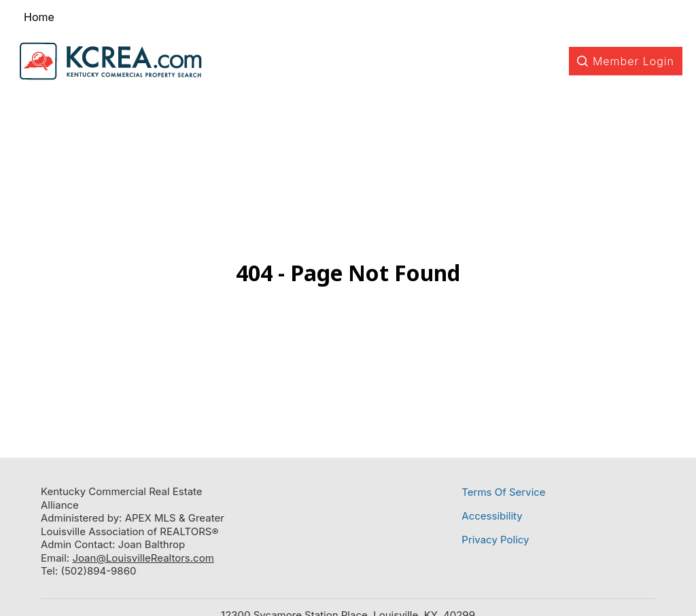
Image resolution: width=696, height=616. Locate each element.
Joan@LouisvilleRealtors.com (143, 558)
